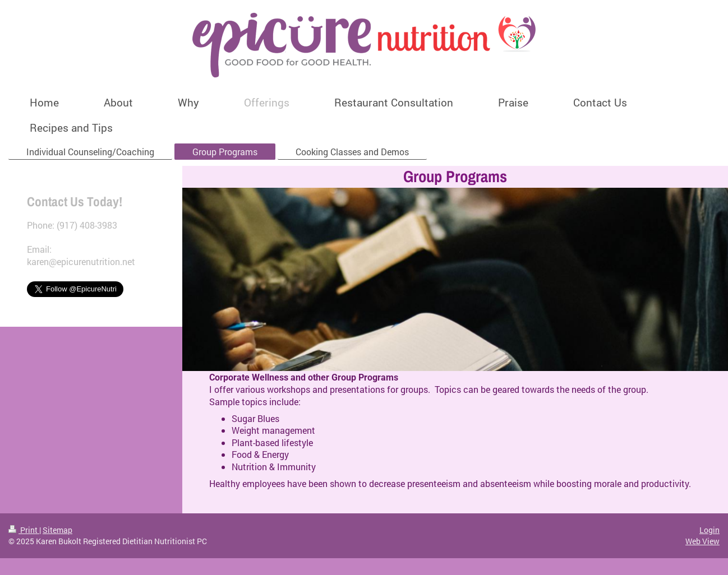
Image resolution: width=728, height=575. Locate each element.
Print (24, 530)
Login (709, 530)
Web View (702, 541)
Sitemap (57, 530)
